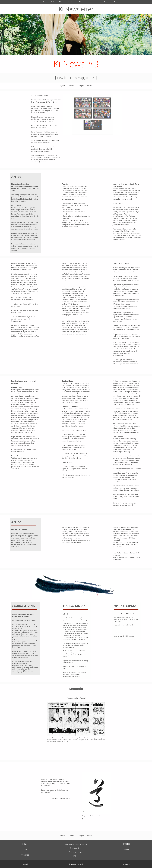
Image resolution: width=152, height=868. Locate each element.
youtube (25, 855)
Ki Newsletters (76, 848)
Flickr (127, 849)
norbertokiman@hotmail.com (22, 671)
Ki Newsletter (76, 9)
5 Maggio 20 (83, 78)
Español (71, 86)
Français (81, 86)
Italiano (90, 86)
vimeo (25, 849)
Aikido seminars (76, 852)
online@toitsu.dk (128, 625)
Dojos (76, 856)
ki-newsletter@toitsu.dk (43, 161)
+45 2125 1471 (127, 864)
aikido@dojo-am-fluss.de (71, 676)
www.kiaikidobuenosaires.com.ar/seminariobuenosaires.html (25, 656)
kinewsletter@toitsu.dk (76, 864)
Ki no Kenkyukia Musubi (76, 844)
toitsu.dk (131, 614)
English (62, 86)
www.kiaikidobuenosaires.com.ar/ (24, 673)
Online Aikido (24, 606)
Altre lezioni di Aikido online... (124, 636)
